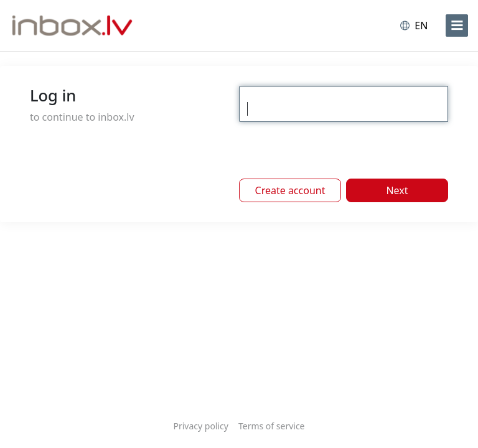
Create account (290, 190)
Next (397, 190)
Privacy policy (201, 426)
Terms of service (272, 426)
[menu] (457, 26)
